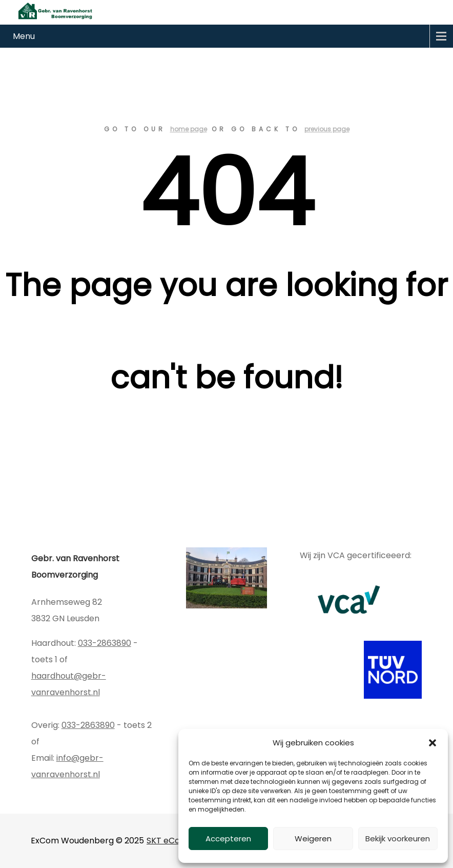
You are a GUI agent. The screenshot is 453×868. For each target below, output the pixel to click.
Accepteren (228, 839)
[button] (433, 743)
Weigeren (313, 839)
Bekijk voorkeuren (398, 839)
